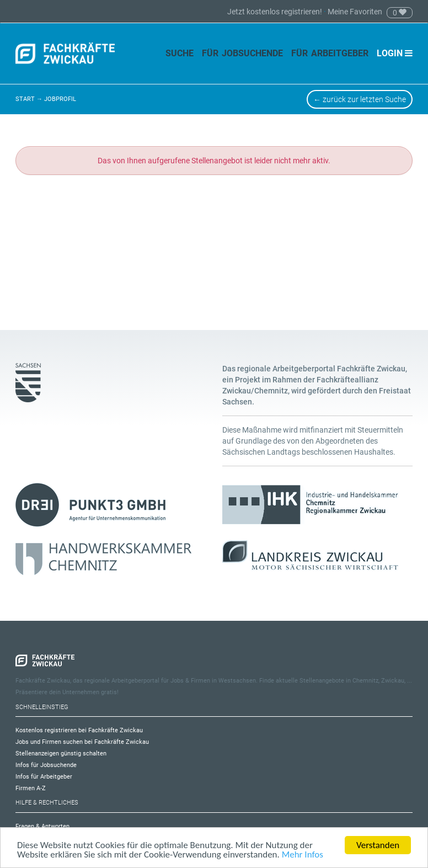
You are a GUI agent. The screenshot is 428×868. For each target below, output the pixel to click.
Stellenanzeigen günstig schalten (61, 753)
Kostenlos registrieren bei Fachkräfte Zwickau (79, 730)
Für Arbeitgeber (330, 53)
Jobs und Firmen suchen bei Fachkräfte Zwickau (82, 742)
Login (395, 53)
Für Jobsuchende (242, 53)
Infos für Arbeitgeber (44, 777)
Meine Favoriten (355, 12)
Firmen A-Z (31, 788)
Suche (180, 53)
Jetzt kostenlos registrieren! (275, 12)
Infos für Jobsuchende (46, 765)
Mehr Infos (303, 855)
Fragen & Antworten (42, 826)
